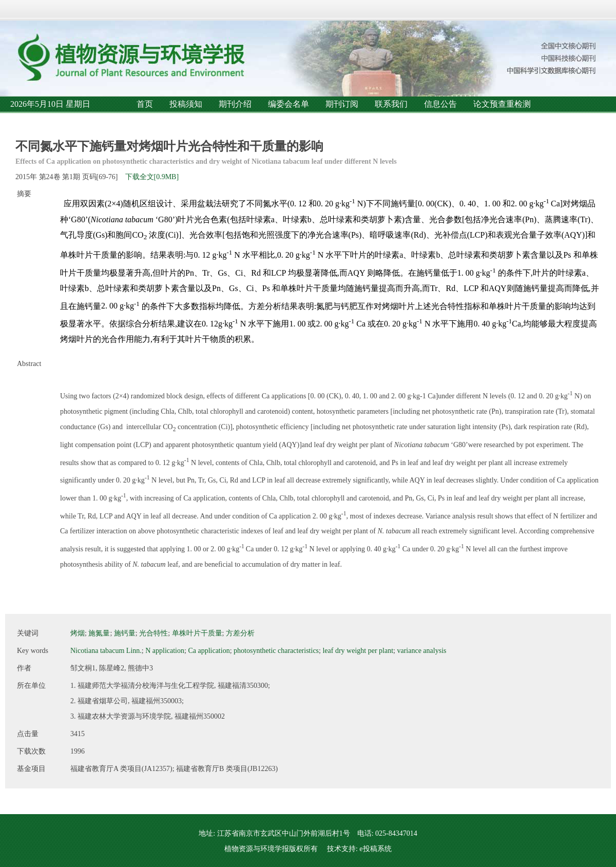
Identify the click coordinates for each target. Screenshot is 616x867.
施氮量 (99, 633)
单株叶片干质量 (197, 633)
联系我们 (391, 104)
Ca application (209, 651)
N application (165, 651)
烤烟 (78, 633)
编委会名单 (288, 104)
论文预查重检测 (502, 104)
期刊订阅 (342, 104)
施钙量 (125, 633)
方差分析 (240, 633)
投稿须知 (186, 104)
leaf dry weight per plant (358, 651)
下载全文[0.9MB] (152, 177)
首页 (145, 104)
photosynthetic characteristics (276, 651)
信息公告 (440, 104)
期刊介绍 (235, 104)
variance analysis (421, 651)
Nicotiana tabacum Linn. (106, 651)
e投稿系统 (375, 849)
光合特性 (153, 633)
